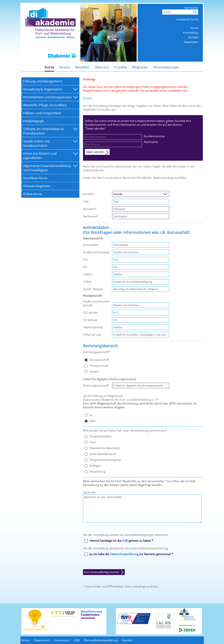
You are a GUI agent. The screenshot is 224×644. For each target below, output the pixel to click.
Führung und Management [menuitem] (43, 81)
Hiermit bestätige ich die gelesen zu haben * (121, 541)
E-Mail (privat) (92, 335)
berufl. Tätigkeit (93, 289)
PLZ (85, 260)
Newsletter (191, 42)
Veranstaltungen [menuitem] (166, 67)
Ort (85, 267)
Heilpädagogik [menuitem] (33, 121)
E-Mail (87, 282)
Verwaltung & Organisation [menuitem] (43, 89)
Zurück (88, 98)
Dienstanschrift (99, 360)
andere (94, 371)
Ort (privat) (90, 320)
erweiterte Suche (187, 19)
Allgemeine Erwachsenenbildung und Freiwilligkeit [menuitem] (47, 168)
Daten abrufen (95, 152)
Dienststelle (91, 245)
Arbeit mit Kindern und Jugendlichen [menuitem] (40, 156)
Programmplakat (101, 436)
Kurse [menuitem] (49, 67)
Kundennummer (155, 136)
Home (194, 28)
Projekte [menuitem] (120, 67)
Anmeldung (191, 33)
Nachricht (89, 492)
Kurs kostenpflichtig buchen (102, 572)
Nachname (151, 142)
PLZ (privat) (90, 312)
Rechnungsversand (96, 385)
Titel (86, 201)
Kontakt (193, 37)
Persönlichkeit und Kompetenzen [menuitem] (47, 97)
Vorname (90, 209)
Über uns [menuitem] (102, 67)
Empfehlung (97, 471)
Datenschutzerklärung (124, 554)
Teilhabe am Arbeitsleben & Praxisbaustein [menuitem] (43, 131)
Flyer (93, 442)
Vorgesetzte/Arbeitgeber (105, 460)
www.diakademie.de (103, 454)
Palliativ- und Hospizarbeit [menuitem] (42, 113)
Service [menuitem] (64, 67)
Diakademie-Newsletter (105, 448)
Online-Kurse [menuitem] (33, 194)
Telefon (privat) (93, 327)
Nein (93, 421)
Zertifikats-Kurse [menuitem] (35, 178)
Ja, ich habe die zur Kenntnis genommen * (131, 554)
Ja (91, 415)
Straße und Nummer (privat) (96, 303)
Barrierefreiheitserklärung (101, 640)
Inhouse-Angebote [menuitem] (37, 186)
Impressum (62, 640)
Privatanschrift (99, 366)
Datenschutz (42, 640)
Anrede (88, 194)
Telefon (88, 274)
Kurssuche (191, 8)
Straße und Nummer (96, 252)
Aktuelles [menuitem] (82, 67)
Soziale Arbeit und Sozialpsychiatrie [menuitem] (36, 143)
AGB (125, 541)
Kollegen (95, 466)
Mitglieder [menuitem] (140, 67)
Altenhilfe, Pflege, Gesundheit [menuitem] (45, 105)
